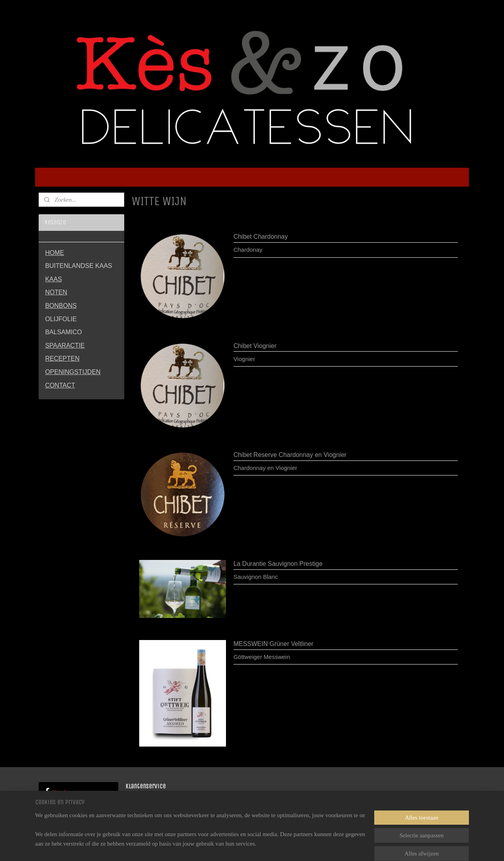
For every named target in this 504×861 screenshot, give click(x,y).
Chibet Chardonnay (261, 237)
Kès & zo (59, 792)
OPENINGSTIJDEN (73, 372)
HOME (54, 253)
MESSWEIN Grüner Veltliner (273, 644)
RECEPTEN (62, 358)
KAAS (53, 279)
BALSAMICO (63, 332)
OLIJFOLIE (61, 319)
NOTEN (56, 292)
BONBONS (61, 306)
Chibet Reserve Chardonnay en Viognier (290, 455)
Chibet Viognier (255, 346)
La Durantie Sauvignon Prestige (278, 564)
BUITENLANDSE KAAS (78, 266)
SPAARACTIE (65, 345)
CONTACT (60, 385)
